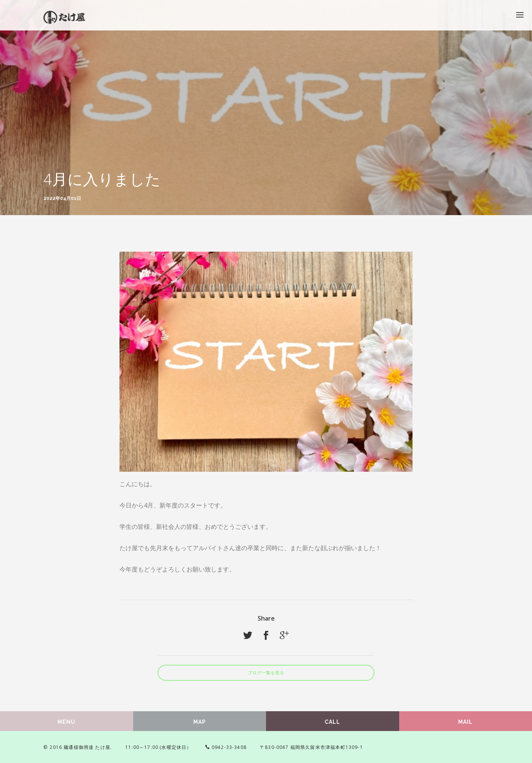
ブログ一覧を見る (266, 673)
